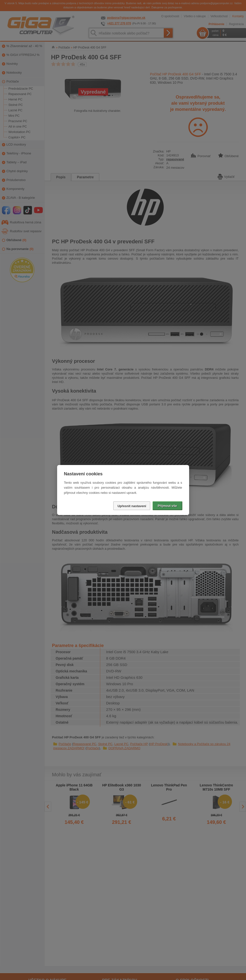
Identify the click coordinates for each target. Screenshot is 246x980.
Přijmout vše (167, 506)
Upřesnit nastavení (132, 506)
